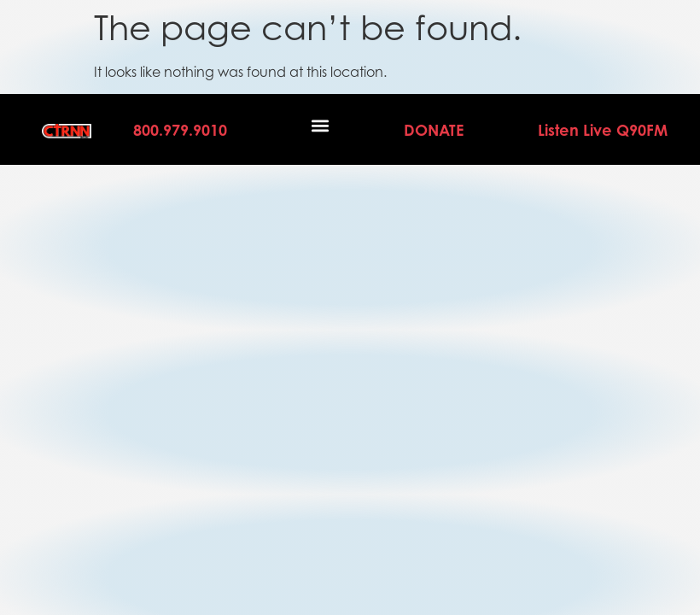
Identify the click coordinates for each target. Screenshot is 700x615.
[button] (321, 125)
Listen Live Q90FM (603, 130)
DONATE (434, 130)
